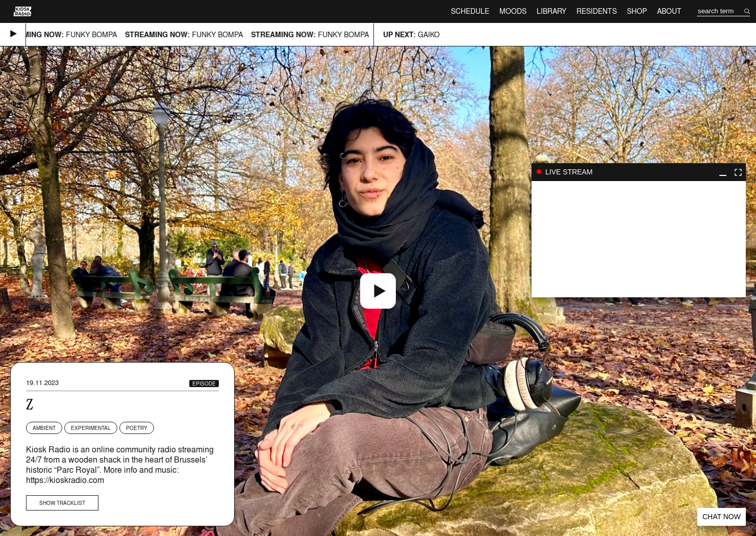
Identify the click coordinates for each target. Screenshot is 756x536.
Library (551, 11)
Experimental (91, 428)
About (669, 11)
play (639, 239)
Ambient (44, 428)
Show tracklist (62, 503)
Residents (597, 11)
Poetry (137, 428)
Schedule (470, 11)
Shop (637, 11)
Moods (513, 11)
